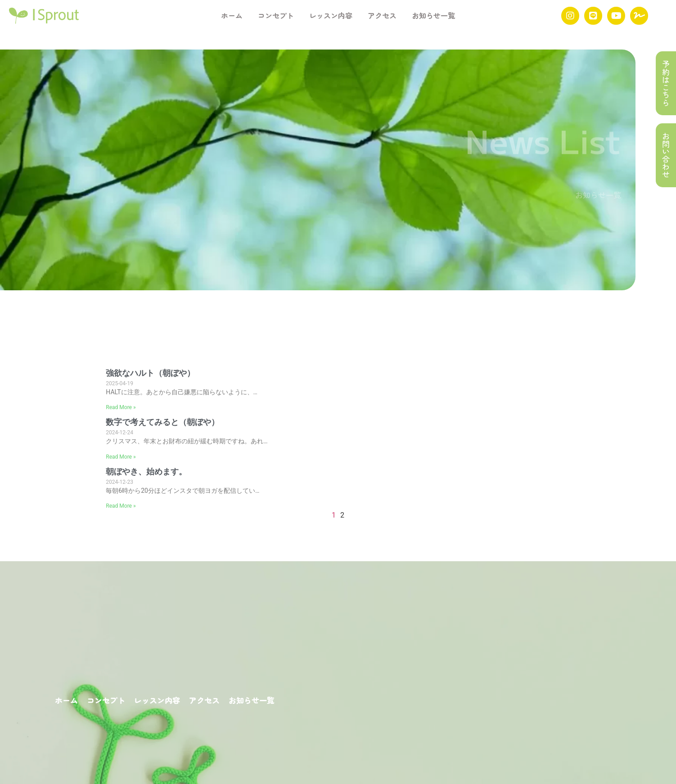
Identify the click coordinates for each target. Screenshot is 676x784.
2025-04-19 (119, 383)
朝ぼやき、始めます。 (146, 472)
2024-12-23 (119, 482)
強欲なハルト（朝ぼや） (150, 373)
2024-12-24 (119, 433)
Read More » (121, 407)
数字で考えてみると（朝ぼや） (162, 422)
